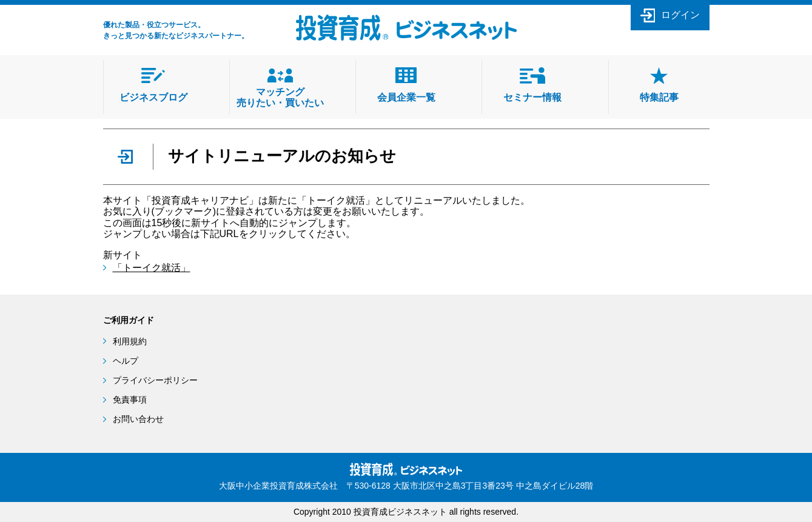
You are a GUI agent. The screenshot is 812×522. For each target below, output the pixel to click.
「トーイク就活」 (152, 268)
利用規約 (130, 341)
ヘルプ (126, 361)
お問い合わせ (138, 419)
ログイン (680, 15)
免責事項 (130, 400)
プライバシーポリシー (155, 380)
